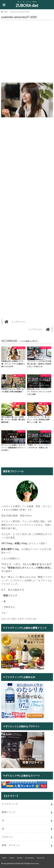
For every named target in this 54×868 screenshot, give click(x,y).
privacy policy (30, 858)
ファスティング (10, 804)
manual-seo (41, 858)
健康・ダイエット (11, 845)
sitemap (20, 858)
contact (12, 858)
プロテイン (7, 837)
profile (4, 858)
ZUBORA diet (27, 6)
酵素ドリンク (9, 812)
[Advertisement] (27, 52)
